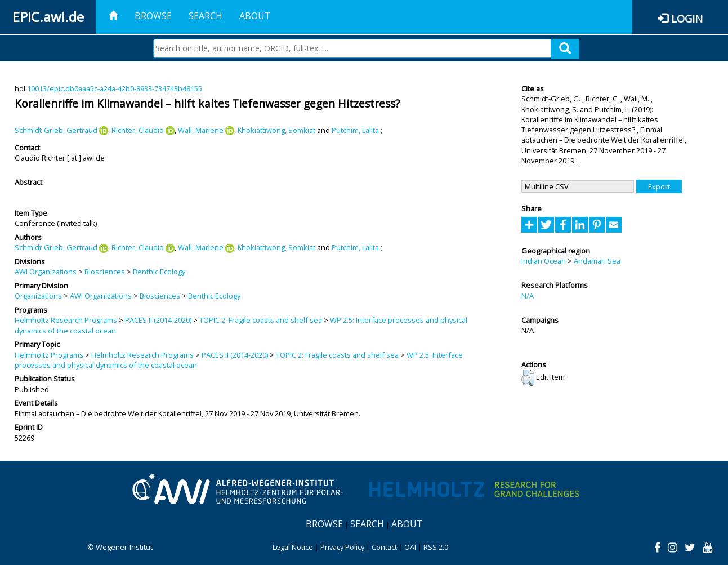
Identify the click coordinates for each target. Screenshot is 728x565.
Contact (384, 547)
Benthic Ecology (159, 272)
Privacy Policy (342, 547)
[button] (528, 378)
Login (687, 18)
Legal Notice (293, 547)
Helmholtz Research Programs (66, 320)
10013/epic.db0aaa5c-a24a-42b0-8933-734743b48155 (115, 88)
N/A (528, 296)
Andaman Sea (597, 261)
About (255, 16)
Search (206, 16)
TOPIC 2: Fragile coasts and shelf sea (261, 320)
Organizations (38, 296)
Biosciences (105, 272)
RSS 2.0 (436, 547)
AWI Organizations (46, 272)
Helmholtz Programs (49, 355)
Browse (153, 16)
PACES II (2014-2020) (158, 320)
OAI (410, 547)
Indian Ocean (544, 261)
